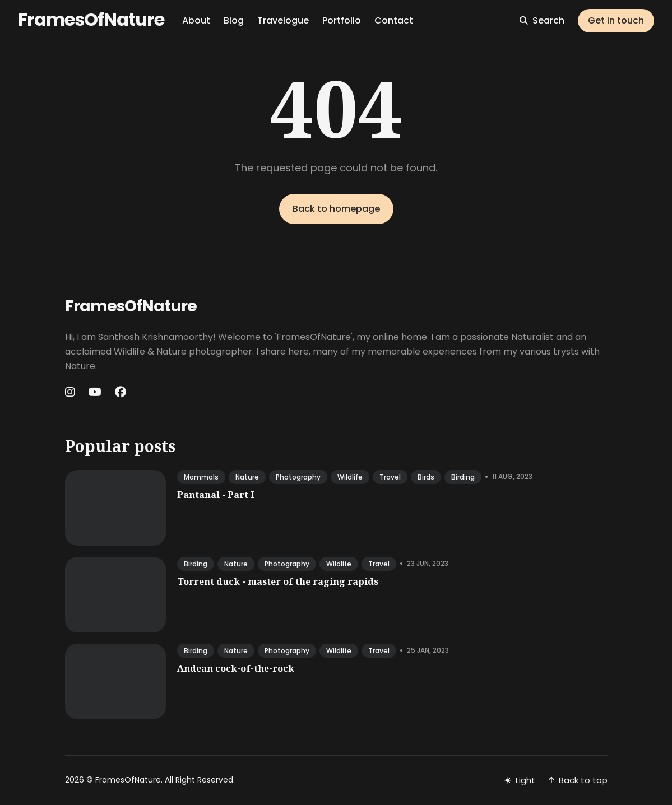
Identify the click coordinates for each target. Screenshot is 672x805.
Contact (394, 20)
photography (298, 477)
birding (463, 477)
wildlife (350, 477)
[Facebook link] (121, 392)
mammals (201, 477)
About (196, 20)
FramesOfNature (91, 19)
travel (390, 477)
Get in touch (616, 20)
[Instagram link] (71, 392)
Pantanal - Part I (215, 495)
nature (247, 477)
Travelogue (283, 20)
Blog (234, 20)
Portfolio (342, 20)
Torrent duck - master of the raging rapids (278, 581)
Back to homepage (336, 209)
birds (426, 477)
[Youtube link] (95, 392)
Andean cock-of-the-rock (236, 668)
